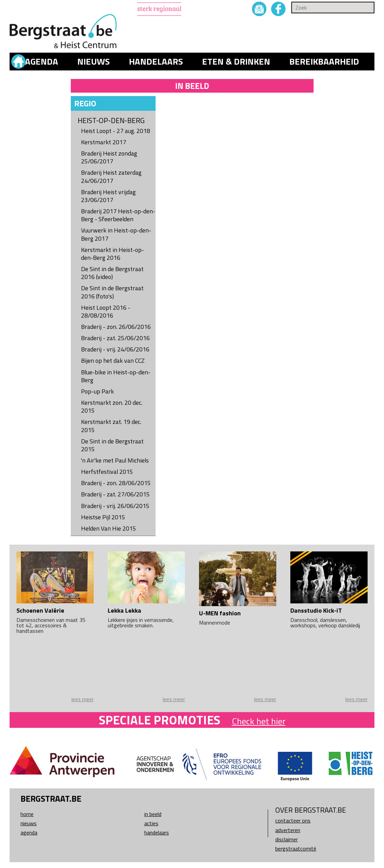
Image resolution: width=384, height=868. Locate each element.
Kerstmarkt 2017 (104, 142)
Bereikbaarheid (324, 62)
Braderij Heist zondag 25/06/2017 (109, 157)
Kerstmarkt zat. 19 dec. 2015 (111, 426)
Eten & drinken (236, 62)
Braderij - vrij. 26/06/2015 (115, 506)
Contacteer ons (293, 820)
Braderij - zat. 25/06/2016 (115, 338)
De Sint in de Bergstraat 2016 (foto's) (112, 292)
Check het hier (259, 721)
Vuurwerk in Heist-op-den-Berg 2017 (116, 234)
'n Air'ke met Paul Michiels (115, 460)
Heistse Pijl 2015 (103, 517)
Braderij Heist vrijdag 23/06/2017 (108, 196)
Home (27, 814)
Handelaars (156, 62)
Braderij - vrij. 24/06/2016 (115, 349)
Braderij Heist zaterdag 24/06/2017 (111, 176)
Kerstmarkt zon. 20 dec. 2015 (112, 406)
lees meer (83, 699)
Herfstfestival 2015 (107, 472)
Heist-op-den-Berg (111, 121)
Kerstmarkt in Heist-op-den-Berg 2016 (112, 254)
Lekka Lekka (124, 610)
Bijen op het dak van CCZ (113, 360)
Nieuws (94, 62)
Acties (151, 823)
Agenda (42, 62)
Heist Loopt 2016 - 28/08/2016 (106, 311)
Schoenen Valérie (40, 610)
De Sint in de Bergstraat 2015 (112, 445)
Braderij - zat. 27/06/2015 (115, 494)
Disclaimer (287, 839)
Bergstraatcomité (296, 849)
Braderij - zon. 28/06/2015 (116, 483)
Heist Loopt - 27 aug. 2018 (116, 131)
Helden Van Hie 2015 (109, 528)
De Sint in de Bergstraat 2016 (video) (112, 273)
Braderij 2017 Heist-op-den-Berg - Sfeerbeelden (118, 215)
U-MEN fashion (220, 613)
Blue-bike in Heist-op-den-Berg (116, 376)
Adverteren (288, 830)
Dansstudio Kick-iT (316, 610)
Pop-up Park (97, 391)
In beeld (153, 814)
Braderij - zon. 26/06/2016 (116, 327)
